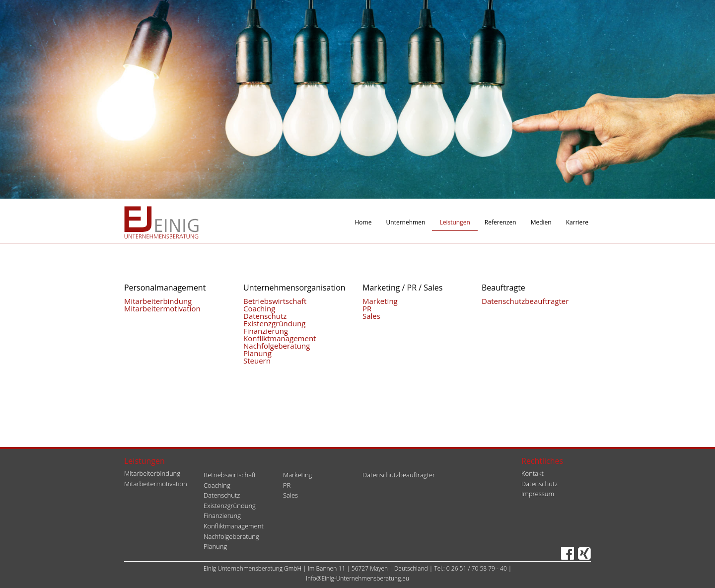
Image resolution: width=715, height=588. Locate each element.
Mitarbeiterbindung (158, 301)
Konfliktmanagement (280, 338)
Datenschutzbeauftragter (525, 301)
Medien (541, 222)
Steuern (257, 361)
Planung (257, 353)
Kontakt (533, 473)
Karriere (577, 222)
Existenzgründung (275, 323)
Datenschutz (265, 316)
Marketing (380, 301)
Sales (371, 316)
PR (367, 308)
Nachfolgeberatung (277, 346)
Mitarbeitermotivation (162, 308)
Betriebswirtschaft (275, 301)
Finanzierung (266, 331)
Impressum (538, 494)
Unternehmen (406, 222)
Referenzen (500, 222)
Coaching (259, 308)
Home (363, 222)
